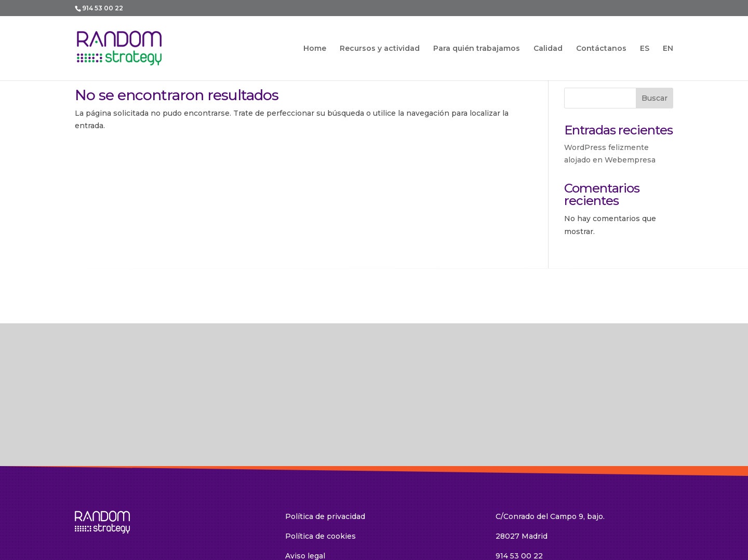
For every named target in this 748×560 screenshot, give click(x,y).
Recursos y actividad (380, 49)
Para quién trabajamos (477, 49)
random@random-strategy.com (554, 486)
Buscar (654, 98)
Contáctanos (601, 49)
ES (645, 49)
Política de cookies (320, 447)
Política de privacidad (325, 428)
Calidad (548, 49)
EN (668, 49)
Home (315, 49)
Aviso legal (305, 467)
